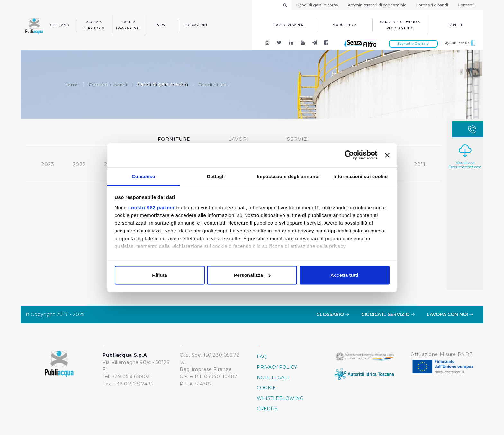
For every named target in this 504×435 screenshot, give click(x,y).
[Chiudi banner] (387, 155)
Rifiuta (160, 275)
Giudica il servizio (388, 314)
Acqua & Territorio (94, 25)
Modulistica (345, 25)
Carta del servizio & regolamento (400, 25)
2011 (419, 163)
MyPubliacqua (460, 43)
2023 (47, 163)
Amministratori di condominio (377, 5)
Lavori (238, 138)
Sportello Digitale (413, 44)
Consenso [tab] (144, 176)
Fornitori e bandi (432, 5)
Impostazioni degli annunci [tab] (288, 176)
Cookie (266, 388)
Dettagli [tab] (216, 176)
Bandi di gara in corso (317, 5)
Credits (267, 409)
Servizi (297, 138)
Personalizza (252, 275)
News (162, 25)
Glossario (333, 314)
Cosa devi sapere (289, 25)
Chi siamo (60, 25)
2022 (78, 163)
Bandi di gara (214, 84)
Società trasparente (128, 25)
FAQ (262, 357)
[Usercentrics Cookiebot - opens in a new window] (349, 155)
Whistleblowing (280, 398)
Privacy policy (277, 367)
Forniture (173, 138)
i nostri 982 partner (152, 207)
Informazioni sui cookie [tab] (360, 176)
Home (71, 84)
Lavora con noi (450, 314)
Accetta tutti (344, 275)
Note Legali (273, 377)
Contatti (466, 5)
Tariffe (456, 25)
